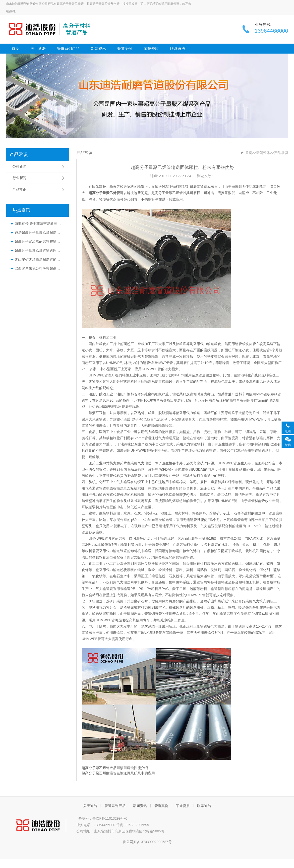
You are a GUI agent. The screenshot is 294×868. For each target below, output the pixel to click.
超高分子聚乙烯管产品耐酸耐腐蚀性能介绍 (115, 768)
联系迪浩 (177, 48)
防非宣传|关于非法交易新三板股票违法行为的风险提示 (38, 223)
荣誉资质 (151, 48)
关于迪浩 (38, 48)
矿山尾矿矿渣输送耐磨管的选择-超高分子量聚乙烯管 (38, 259)
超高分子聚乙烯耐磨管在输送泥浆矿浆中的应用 (38, 241)
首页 (15, 48)
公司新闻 (19, 166)
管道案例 (125, 48)
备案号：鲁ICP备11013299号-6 (102, 818)
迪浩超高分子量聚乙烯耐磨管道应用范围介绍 (38, 232)
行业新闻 (19, 178)
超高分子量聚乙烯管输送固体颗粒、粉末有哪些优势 (38, 250)
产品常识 (19, 154)
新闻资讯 (98, 48)
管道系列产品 (68, 48)
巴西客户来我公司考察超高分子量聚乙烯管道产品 (38, 268)
